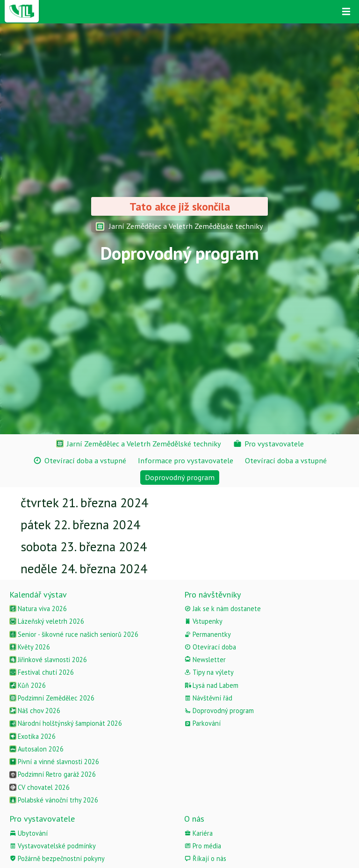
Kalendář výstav (38, 594)
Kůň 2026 (28, 685)
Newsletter (205, 660)
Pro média (203, 846)
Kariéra (198, 833)
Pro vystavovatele (42, 819)
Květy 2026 (30, 647)
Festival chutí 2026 (42, 672)
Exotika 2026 (32, 736)
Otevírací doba (210, 647)
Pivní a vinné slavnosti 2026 (54, 762)
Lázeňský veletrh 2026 (47, 621)
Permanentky (208, 634)
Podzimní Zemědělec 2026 (52, 698)
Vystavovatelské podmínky (53, 846)
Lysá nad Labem (211, 685)
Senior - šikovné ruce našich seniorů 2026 (74, 634)
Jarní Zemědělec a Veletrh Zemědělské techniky (179, 226)
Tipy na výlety (209, 672)
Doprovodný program (219, 711)
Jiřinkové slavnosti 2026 (48, 660)
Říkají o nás (205, 858)
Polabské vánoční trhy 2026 (54, 800)
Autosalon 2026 (36, 749)
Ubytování (29, 833)
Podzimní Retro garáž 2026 (53, 774)
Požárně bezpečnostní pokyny (57, 858)
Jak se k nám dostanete (223, 609)
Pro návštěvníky (212, 594)
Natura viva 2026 (38, 609)
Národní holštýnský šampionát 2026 (66, 723)
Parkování (202, 723)
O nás (194, 819)
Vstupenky (203, 621)
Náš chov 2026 (35, 711)
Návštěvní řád (208, 698)
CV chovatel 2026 (39, 787)
